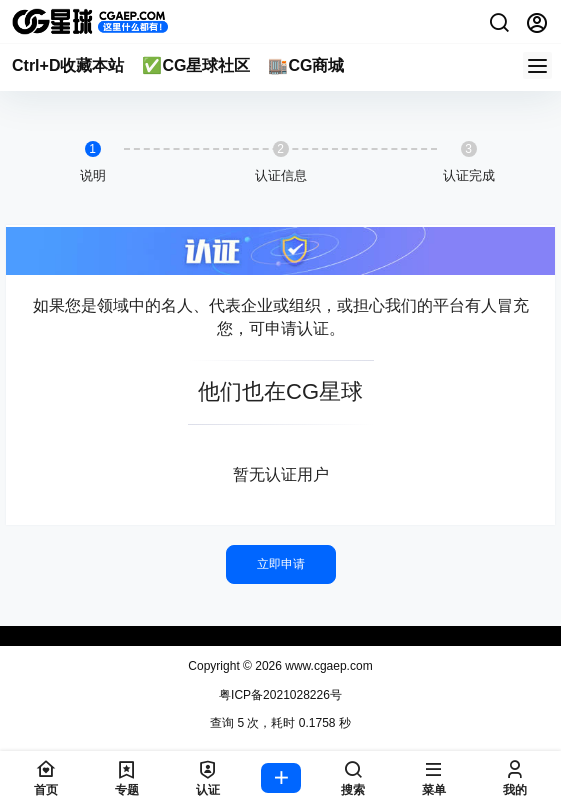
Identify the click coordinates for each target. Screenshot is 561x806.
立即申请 (281, 564)
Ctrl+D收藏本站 (68, 65)
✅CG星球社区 (196, 65)
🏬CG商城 (306, 65)
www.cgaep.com (327, 666)
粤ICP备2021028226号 (280, 695)
